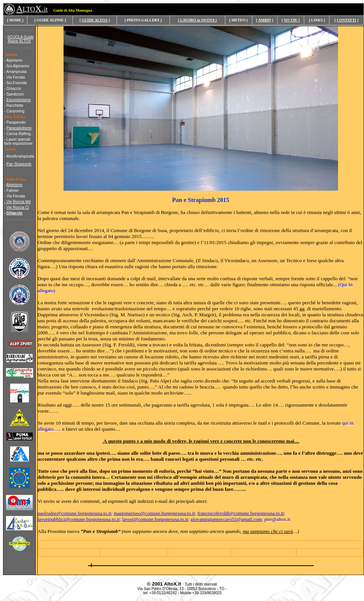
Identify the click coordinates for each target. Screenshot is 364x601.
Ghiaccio (14, 89)
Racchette (15, 105)
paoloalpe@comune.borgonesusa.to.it (74, 513)
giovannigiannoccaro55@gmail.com (226, 519)
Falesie (12, 190)
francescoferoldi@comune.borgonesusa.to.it (240, 513)
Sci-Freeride (17, 83)
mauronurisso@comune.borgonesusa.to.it (154, 513)
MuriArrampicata (20, 156)
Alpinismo (14, 60)
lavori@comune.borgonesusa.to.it (155, 519)
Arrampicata (17, 72)
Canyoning (15, 111)
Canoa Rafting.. (20, 134)
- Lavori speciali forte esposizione (18, 141)
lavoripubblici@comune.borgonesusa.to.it (79, 519)
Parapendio (16, 122)
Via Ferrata (16, 77)
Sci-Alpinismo (18, 66)
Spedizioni (15, 94)
